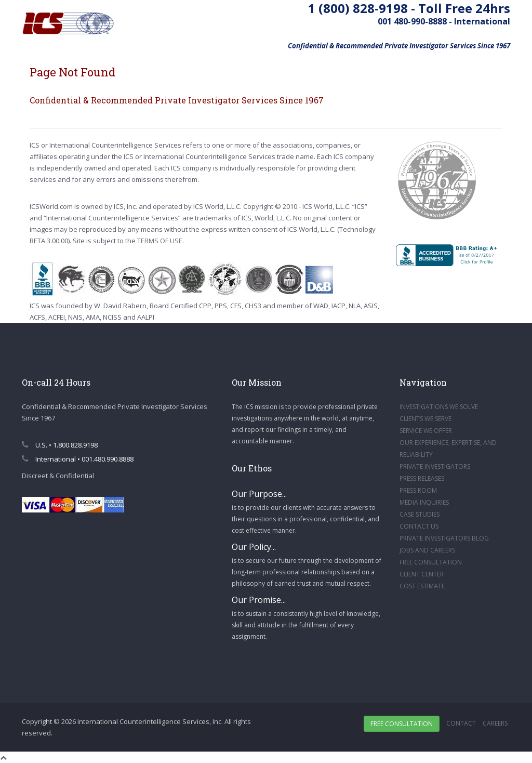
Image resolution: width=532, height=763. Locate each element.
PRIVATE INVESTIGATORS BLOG (444, 538)
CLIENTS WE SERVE (425, 419)
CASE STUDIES (420, 514)
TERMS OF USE (160, 241)
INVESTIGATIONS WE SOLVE (439, 407)
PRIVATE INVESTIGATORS (435, 466)
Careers (495, 723)
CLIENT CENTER (422, 574)
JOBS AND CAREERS (427, 550)
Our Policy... (254, 547)
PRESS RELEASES (422, 478)
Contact (461, 723)
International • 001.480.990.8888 (78, 459)
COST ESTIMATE (422, 586)
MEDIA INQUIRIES (424, 502)
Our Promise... (259, 600)
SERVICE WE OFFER (426, 431)
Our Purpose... (259, 494)
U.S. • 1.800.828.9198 (60, 445)
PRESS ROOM (418, 490)
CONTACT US (419, 526)
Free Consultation (402, 724)
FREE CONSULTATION (431, 562)
